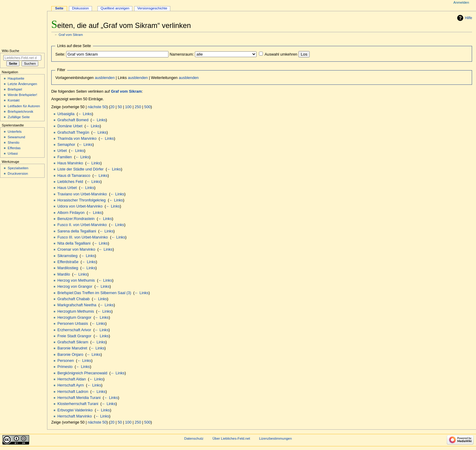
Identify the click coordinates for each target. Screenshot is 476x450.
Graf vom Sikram (71, 35)
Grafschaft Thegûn (73, 132)
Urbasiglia (66, 114)
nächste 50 (97, 107)
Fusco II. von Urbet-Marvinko (82, 225)
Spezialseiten (18, 168)
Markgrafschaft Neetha (77, 305)
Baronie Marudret (72, 348)
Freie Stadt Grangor (74, 336)
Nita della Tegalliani (74, 243)
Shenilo (13, 143)
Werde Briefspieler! (22, 95)
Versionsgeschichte (152, 8)
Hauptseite (16, 78)
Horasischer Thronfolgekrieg (82, 200)
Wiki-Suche (11, 51)
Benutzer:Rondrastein (76, 219)
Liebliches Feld (70, 182)
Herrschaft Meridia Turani (79, 398)
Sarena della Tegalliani (77, 231)
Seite (59, 8)
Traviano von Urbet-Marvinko (82, 194)
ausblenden (105, 78)
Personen (66, 361)
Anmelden (461, 2)
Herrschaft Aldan (72, 379)
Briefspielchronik (20, 112)
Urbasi (13, 153)
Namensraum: (182, 54)
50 (120, 107)
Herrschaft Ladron (73, 392)
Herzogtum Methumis (76, 311)
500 (147, 107)
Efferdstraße (68, 262)
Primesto (65, 367)
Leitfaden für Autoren (24, 106)
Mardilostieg (68, 268)
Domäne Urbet (70, 126)
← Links (85, 114)
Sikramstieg (67, 256)
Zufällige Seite (19, 117)
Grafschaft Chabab (74, 299)
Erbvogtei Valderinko (75, 410)
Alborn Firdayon (71, 213)
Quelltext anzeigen (115, 8)
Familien (65, 157)
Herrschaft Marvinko (75, 416)
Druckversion (18, 173)
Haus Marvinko (70, 163)
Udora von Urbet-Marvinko (80, 206)
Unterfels (15, 132)
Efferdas (14, 148)
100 (128, 107)
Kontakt (14, 100)
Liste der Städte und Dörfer (80, 169)
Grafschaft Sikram (73, 342)
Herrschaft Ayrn (71, 385)
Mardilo (64, 274)
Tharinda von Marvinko (77, 139)
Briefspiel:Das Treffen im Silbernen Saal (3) (94, 293)
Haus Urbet (67, 188)
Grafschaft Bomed (73, 120)
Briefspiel (15, 89)
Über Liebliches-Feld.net (231, 438)
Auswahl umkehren (281, 54)
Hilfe (468, 18)
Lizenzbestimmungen (275, 438)
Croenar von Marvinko (76, 249)
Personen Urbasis (73, 324)
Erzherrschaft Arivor (74, 330)
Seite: (60, 54)
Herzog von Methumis (76, 280)
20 (112, 107)
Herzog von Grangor (75, 287)
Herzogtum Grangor (74, 318)
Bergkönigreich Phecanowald (82, 373)
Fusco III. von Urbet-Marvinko (83, 237)
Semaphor (66, 145)
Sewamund (16, 137)
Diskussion (80, 8)
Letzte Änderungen (22, 84)
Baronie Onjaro (70, 355)
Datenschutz (194, 438)
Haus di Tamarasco (74, 176)
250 (138, 107)
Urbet (62, 151)
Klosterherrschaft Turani (78, 404)
